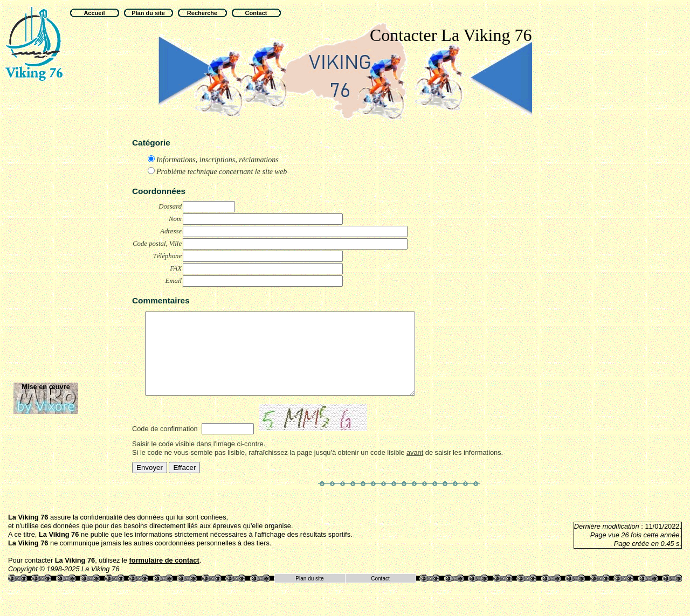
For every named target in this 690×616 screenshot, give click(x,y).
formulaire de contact (164, 576)
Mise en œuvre (46, 387)
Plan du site (309, 595)
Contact (380, 595)
